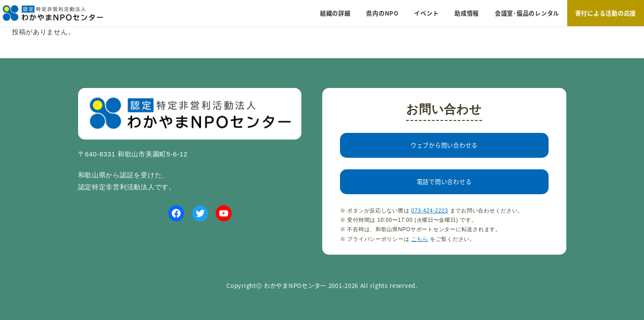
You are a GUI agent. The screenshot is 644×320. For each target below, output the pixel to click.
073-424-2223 (430, 211)
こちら (420, 239)
